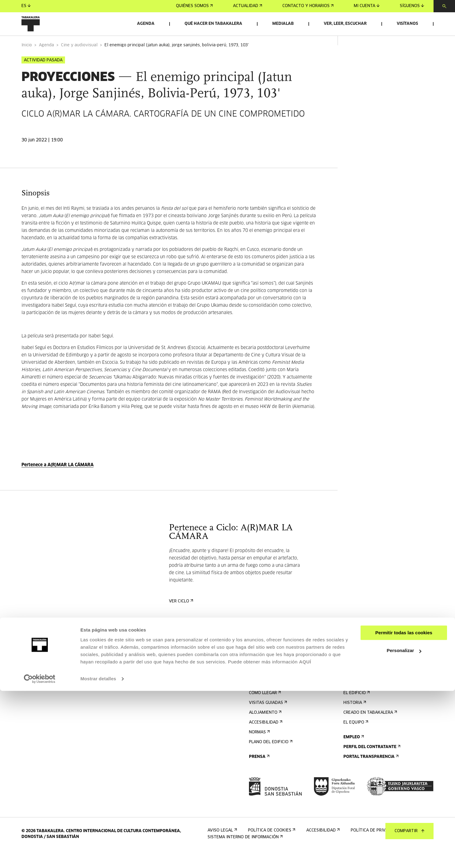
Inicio (27, 61)
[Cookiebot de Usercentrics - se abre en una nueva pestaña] (40, 856)
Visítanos (407, 24)
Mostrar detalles (98, 856)
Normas (259, 748)
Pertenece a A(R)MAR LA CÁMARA (57, 481)
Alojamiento (265, 728)
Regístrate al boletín (275, 664)
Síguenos (412, 6)
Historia (354, 718)
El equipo (355, 738)
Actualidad (248, 6)
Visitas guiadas (267, 718)
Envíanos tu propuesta (371, 674)
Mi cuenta (367, 6)
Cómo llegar (264, 709)
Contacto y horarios (308, 6)
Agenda (146, 24)
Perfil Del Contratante (371, 763)
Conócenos (357, 699)
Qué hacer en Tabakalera (213, 24)
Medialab (283, 24)
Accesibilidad (265, 738)
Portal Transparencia (370, 772)
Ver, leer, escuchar (345, 24)
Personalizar (404, 828)
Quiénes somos (194, 6)
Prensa (259, 772)
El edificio (356, 709)
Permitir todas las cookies (404, 810)
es (26, 6)
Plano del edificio (270, 758)
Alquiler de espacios (368, 664)
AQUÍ (305, 839)
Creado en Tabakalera (370, 728)
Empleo (353, 753)
